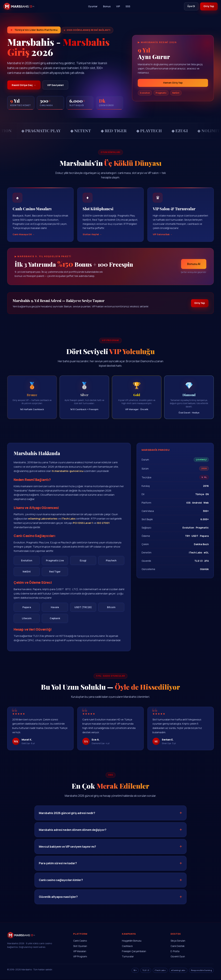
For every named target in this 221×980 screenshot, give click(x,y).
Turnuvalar (128, 958)
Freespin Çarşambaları (134, 952)
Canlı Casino (80, 942)
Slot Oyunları (80, 947)
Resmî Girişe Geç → (25, 86)
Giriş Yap (208, 6)
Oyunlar (91, 6)
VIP (117, 6)
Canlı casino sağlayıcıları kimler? (61, 885)
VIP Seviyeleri (60, 86)
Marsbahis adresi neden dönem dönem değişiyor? (73, 835)
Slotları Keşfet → (92, 239)
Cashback (127, 947)
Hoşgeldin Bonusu (132, 942)
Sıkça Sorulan (178, 942)
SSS (126, 6)
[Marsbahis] (19, 7)
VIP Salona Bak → (163, 239)
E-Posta (175, 952)
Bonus (105, 6)
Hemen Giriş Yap (173, 83)
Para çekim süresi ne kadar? (58, 868)
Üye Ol (189, 6)
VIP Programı (80, 958)
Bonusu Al (194, 269)
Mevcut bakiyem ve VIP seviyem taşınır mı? (67, 852)
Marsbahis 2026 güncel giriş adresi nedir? (67, 818)
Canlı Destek (178, 947)
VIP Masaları (80, 952)
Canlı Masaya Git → (24, 239)
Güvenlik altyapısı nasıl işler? (58, 902)
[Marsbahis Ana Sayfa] (21, 940)
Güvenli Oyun (178, 958)
